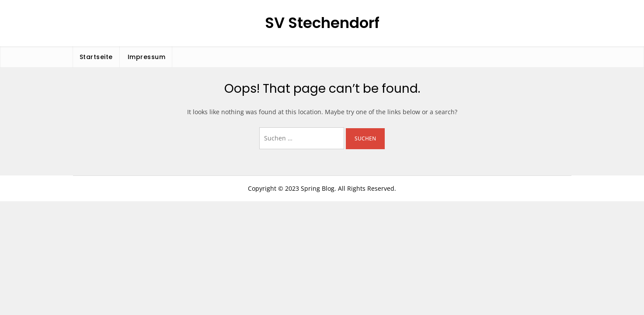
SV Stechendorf (322, 23)
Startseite (96, 57)
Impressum (147, 57)
